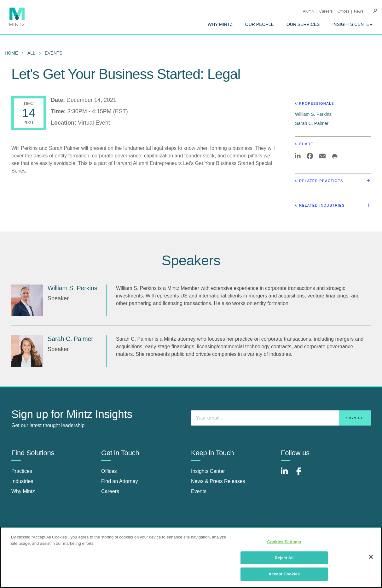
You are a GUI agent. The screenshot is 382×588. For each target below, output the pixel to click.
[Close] (371, 557)
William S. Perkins (313, 114)
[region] (191, 557)
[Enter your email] (281, 418)
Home (11, 53)
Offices (343, 11)
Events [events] (199, 491)
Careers (326, 11)
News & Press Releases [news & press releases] (218, 481)
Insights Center (352, 24)
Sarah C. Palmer (312, 123)
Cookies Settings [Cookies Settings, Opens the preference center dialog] (284, 542)
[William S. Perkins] (27, 300)
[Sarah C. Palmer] (27, 351)
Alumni (309, 11)
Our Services (303, 24)
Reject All (284, 558)
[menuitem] (220, 24)
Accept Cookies (284, 574)
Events (54, 53)
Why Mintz (220, 24)
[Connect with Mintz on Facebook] (303, 475)
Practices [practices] (22, 471)
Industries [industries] (22, 481)
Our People (260, 24)
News (359, 11)
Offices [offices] (109, 471)
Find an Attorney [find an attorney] (120, 481)
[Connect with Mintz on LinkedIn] (287, 475)
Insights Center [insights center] (208, 471)
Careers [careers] (110, 491)
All (31, 53)
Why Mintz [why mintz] (23, 491)
